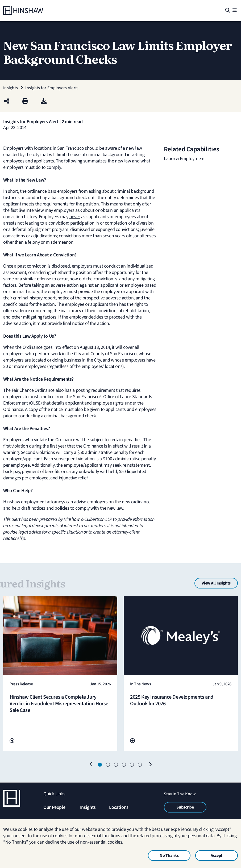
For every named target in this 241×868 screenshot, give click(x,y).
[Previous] (91, 765)
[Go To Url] (12, 741)
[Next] (150, 765)
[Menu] (234, 11)
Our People (54, 807)
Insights (88, 807)
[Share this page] (7, 102)
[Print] (25, 102)
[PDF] (44, 102)
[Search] (227, 11)
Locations (119, 807)
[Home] (23, 11)
